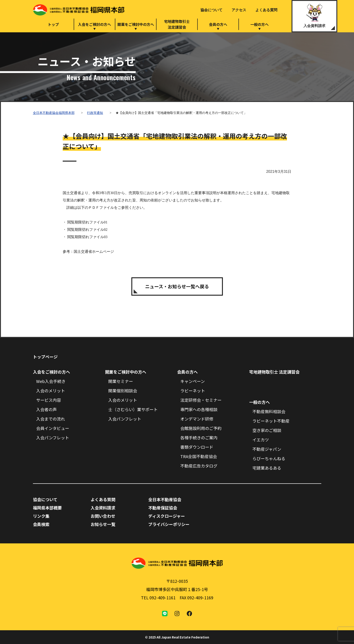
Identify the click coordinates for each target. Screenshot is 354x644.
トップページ (45, 357)
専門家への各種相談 (199, 409)
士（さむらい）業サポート (133, 409)
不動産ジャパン (267, 449)
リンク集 (41, 516)
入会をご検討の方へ (95, 24)
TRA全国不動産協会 (199, 456)
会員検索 (41, 524)
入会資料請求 (314, 26)
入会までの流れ (51, 419)
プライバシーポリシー (169, 524)
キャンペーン (193, 381)
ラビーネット (193, 391)
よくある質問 (266, 10)
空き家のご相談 (267, 430)
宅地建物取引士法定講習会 (177, 24)
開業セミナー (121, 381)
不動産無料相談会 (269, 411)
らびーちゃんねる (269, 458)
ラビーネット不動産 (271, 421)
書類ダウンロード (197, 447)
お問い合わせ (103, 516)
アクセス (239, 10)
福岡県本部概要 (47, 508)
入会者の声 (46, 409)
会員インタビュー (53, 428)
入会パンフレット (53, 438)
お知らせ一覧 (103, 524)
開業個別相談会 (123, 391)
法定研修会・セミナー (201, 400)
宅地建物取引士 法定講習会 (274, 372)
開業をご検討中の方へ (136, 24)
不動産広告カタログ (199, 466)
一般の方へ (259, 24)
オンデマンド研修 (197, 419)
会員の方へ (218, 24)
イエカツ (261, 440)
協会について (211, 10)
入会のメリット (51, 391)
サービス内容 (49, 400)
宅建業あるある (267, 468)
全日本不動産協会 (165, 499)
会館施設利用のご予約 (201, 428)
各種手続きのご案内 (199, 438)
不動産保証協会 (163, 508)
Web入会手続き (51, 381)
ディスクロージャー (167, 516)
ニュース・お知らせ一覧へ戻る (177, 286)
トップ (53, 24)
